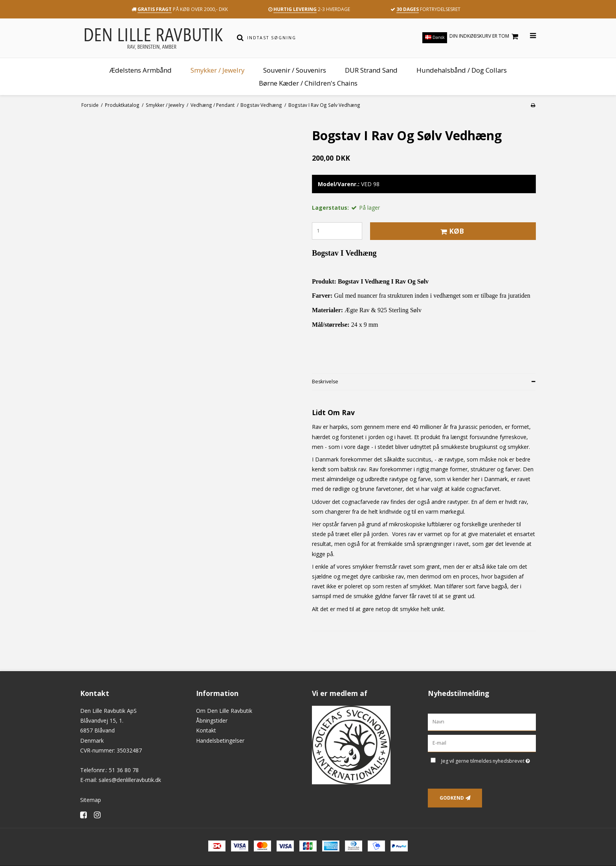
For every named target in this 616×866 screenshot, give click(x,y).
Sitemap (91, 800)
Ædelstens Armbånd (140, 70)
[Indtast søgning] (313, 38)
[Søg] (240, 38)
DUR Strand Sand (371, 70)
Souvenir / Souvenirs (295, 70)
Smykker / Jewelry (217, 70)
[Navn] (482, 722)
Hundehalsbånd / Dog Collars (462, 70)
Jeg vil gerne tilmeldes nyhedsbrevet (489, 760)
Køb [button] (451, 231)
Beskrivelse (325, 382)
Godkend (452, 798)
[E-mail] (482, 743)
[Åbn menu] (528, 36)
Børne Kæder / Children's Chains (308, 83)
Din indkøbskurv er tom (485, 36)
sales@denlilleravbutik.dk (130, 780)
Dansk (435, 37)
